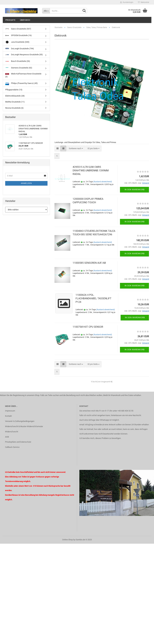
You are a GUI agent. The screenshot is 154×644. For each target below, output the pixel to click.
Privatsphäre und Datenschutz (18, 442)
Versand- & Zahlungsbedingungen (20, 421)
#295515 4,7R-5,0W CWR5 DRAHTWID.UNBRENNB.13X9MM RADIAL (91, 171)
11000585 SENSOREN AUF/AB (89, 263)
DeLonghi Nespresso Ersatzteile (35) (24, 55)
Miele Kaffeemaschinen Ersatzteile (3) (23, 75)
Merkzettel (144, 2)
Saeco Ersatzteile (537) (18, 29)
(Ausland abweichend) (103, 182)
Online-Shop (67, 540)
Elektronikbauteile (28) (15, 96)
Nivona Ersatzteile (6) (14, 108)
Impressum (10, 411)
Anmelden (26, 183)
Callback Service (12, 447)
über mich (25, 20)
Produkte (10, 20)
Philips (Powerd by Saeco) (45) (21, 83)
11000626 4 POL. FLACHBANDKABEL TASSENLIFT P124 (93, 298)
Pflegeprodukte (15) (14, 90)
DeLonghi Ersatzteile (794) (20, 49)
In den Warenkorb (135, 190)
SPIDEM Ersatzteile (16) (18, 35)
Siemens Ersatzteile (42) (19, 68)
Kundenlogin (127, 2)
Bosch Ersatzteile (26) (18, 61)
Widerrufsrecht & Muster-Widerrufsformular (24, 426)
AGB (7, 437)
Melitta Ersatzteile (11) (15, 102)
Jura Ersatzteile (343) (17, 42)
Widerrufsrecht (12, 432)
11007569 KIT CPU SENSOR (88, 327)
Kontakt (8, 416)
